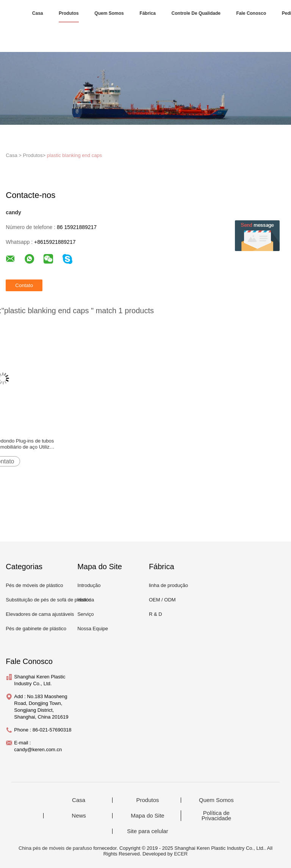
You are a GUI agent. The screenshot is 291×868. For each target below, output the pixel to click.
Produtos (69, 13)
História (86, 600)
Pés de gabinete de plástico (36, 629)
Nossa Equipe (93, 629)
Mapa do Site (147, 816)
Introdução (89, 585)
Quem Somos (109, 13)
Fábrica (148, 13)
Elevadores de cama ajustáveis (40, 614)
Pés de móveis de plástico (34, 585)
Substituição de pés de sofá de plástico (48, 600)
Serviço (85, 614)
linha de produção (168, 585)
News (79, 816)
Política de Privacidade (216, 816)
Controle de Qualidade (196, 13)
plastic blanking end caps (74, 155)
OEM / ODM (162, 600)
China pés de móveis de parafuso (55, 848)
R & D (156, 614)
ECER (181, 854)
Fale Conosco (251, 13)
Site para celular (147, 831)
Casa (38, 13)
